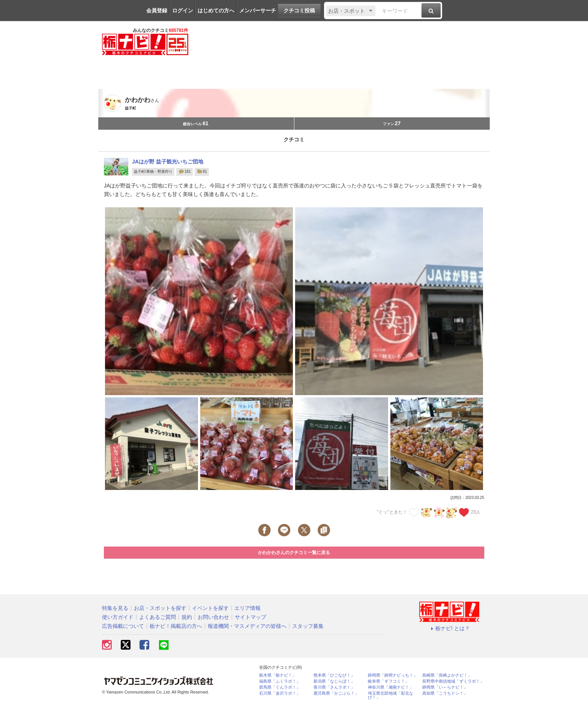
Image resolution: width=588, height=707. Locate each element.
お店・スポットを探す (160, 608)
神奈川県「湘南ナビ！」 (391, 687)
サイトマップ (250, 617)
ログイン (183, 10)
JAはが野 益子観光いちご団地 (168, 162)
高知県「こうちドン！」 (445, 693)
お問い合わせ (213, 617)
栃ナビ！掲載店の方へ (176, 626)
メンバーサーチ (258, 10)
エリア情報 (247, 608)
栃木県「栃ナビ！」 (278, 675)
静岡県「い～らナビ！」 (445, 687)
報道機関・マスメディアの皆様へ (247, 626)
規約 (187, 617)
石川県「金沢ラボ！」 (280, 693)
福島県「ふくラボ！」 (280, 681)
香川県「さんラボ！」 (334, 687)
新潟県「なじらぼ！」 (334, 681)
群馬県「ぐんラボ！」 (280, 687)
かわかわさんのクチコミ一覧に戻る (294, 553)
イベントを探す (210, 608)
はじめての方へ (216, 10)
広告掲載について (123, 626)
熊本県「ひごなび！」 (334, 675)
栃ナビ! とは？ (449, 628)
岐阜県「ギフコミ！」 (388, 681)
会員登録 (157, 10)
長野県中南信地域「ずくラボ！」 (453, 681)
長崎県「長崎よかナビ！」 (447, 675)
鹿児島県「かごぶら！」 (336, 693)
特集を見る (115, 608)
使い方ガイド (118, 617)
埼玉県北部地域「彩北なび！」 (391, 695)
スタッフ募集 (308, 626)
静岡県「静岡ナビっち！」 (393, 675)
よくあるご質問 (157, 617)
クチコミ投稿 (299, 10)
